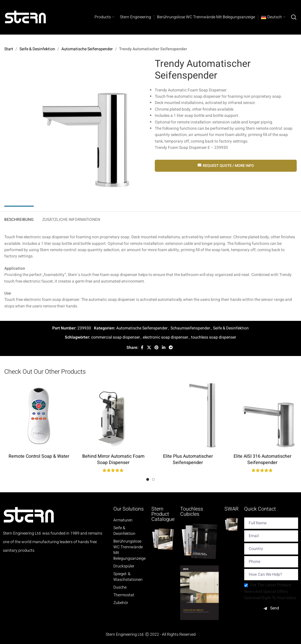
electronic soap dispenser (165, 337)
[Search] (294, 17)
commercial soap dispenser (116, 337)
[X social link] (149, 348)
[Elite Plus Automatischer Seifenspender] (188, 416)
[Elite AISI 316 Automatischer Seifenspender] (262, 416)
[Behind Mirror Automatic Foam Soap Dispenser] (113, 416)
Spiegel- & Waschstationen (128, 577)
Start (9, 49)
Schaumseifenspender (190, 328)
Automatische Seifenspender (87, 49)
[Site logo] (26, 17)
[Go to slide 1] (148, 479)
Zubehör (121, 603)
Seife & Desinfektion (37, 49)
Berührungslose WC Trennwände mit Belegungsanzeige (130, 550)
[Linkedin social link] (164, 348)
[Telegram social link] (171, 348)
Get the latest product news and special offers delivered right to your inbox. (271, 591)
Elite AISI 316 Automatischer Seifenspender (262, 459)
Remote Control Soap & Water (39, 456)
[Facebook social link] (142, 348)
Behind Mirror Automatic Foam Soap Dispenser (113, 459)
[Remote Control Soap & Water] (39, 416)
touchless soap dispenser (214, 337)
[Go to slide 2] (153, 479)
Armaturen (123, 520)
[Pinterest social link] (156, 348)
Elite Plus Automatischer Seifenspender (188, 459)
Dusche (120, 587)
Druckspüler (124, 566)
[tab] (19, 218)
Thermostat (124, 595)
